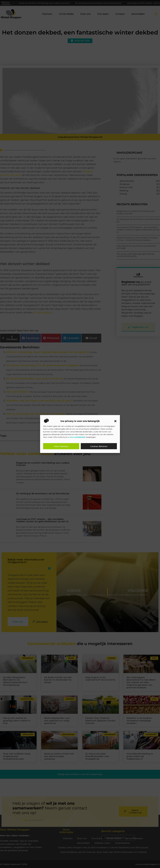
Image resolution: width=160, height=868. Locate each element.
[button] (115, 421)
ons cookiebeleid (77, 437)
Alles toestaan (61, 446)
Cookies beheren (99, 446)
